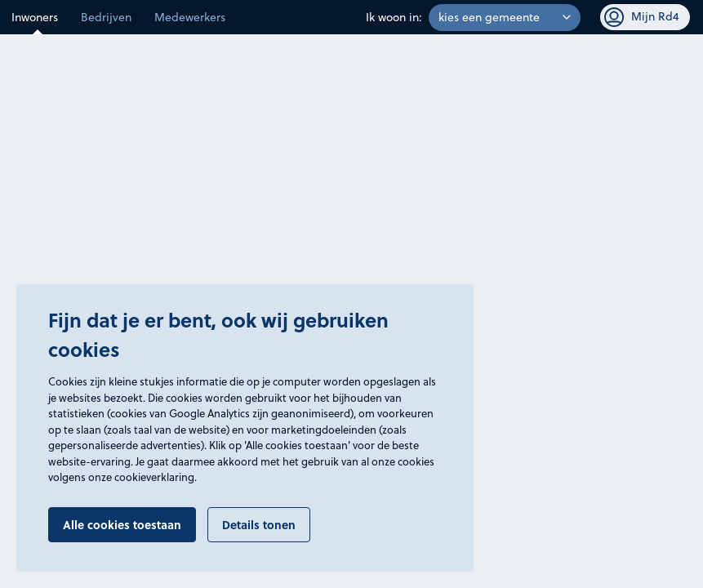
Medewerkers (190, 17)
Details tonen (259, 524)
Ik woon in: (394, 17)
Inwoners (35, 17)
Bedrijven (106, 17)
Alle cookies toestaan (122, 524)
